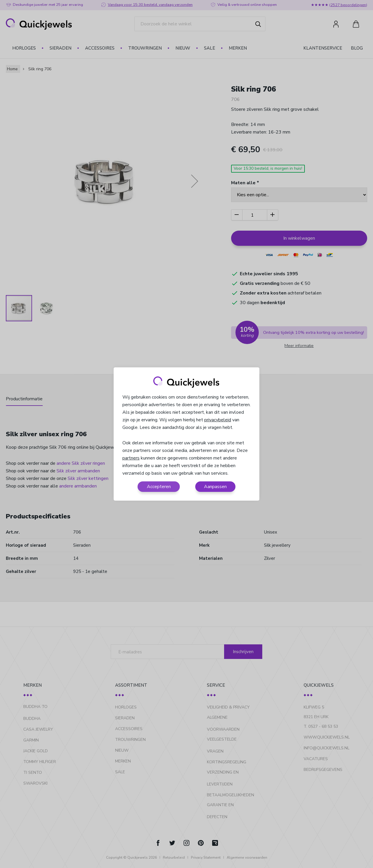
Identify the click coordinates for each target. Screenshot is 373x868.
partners (131, 458)
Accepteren (159, 487)
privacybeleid (218, 420)
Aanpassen (215, 487)
